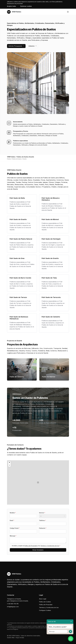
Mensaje (13, 536)
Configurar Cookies (45, 610)
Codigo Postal (15, 528)
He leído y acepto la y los (36, 546)
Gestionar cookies (26, 6)
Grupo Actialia (20, 638)
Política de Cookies (45, 602)
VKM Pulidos (14, 12)
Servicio (42, 513)
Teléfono (42, 520)
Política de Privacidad (31, 546)
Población (43, 528)
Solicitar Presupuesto (16, 46)
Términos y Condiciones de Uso (50, 546)
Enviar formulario (38, 550)
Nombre (13, 513)
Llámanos (32, 46)
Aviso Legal (43, 599)
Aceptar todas (11, 6)
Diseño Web (11, 638)
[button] (38, 482)
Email (12, 520)
